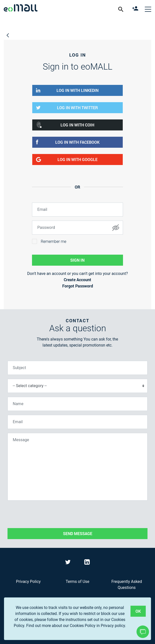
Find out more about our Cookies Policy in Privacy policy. (76, 626)
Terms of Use (78, 582)
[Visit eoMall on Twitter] (68, 563)
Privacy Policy (28, 582)
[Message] (77, 467)
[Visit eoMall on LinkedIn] (87, 563)
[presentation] (45, 514)
